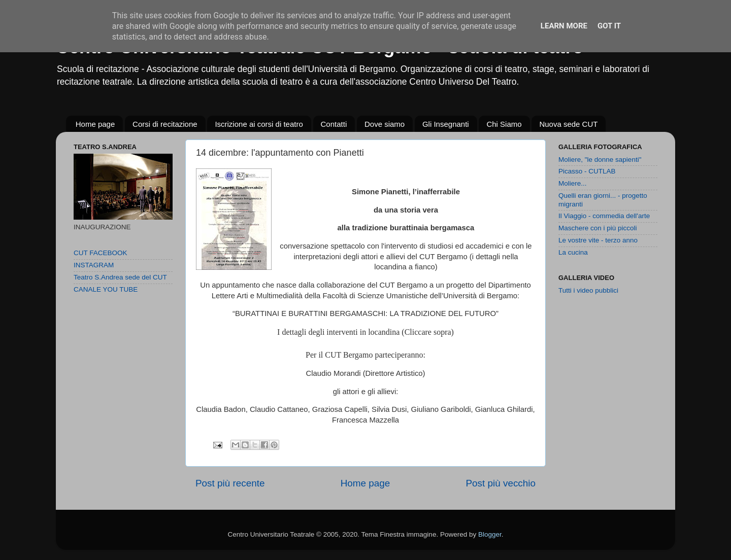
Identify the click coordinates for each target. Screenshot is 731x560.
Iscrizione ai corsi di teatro (259, 124)
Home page (95, 124)
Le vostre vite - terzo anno (598, 240)
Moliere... (573, 183)
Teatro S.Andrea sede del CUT (120, 277)
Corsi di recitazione (165, 124)
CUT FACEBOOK (101, 253)
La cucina (573, 252)
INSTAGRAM (94, 265)
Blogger (490, 534)
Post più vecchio (501, 483)
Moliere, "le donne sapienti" (600, 160)
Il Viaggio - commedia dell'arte (604, 216)
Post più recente (230, 483)
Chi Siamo (504, 124)
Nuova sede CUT (568, 124)
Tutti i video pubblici (588, 290)
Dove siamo (385, 124)
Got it (609, 26)
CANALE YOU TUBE (106, 289)
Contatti (334, 124)
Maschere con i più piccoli (598, 228)
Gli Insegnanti (446, 124)
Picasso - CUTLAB (587, 171)
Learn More (564, 26)
